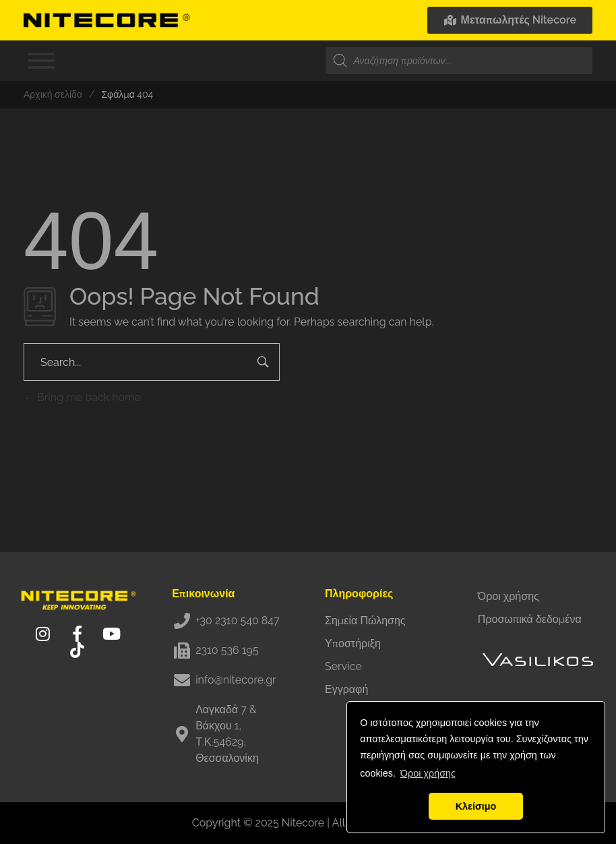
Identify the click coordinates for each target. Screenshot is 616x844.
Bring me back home (82, 397)
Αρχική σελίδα (53, 94)
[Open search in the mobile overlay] (459, 61)
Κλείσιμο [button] (476, 806)
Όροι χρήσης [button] (428, 773)
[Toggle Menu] (41, 61)
